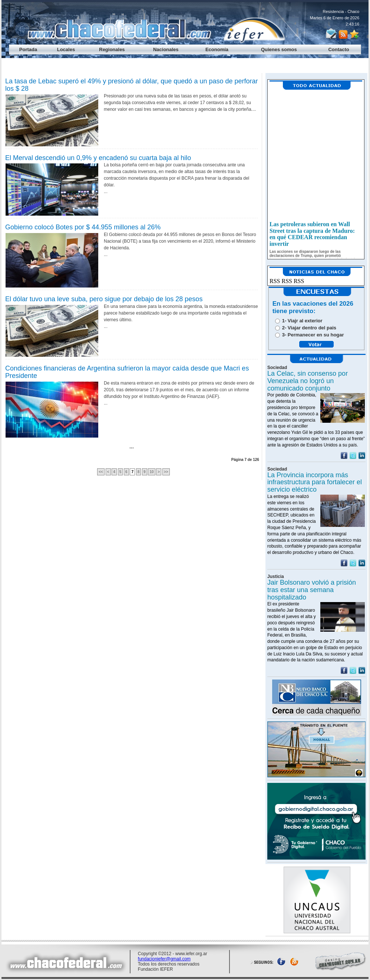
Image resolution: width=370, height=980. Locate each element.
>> (166, 472)
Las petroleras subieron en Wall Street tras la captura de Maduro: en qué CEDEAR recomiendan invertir (312, 237)
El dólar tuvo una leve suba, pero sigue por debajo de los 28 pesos (104, 299)
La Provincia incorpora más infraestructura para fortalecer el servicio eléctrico (315, 482)
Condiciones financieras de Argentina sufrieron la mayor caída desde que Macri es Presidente (127, 372)
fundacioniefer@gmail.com (164, 959)
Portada (28, 49)
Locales (66, 49)
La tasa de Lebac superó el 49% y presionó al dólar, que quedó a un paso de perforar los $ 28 (132, 85)
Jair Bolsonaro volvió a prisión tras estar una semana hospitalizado (312, 590)
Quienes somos (279, 49)
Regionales (112, 49)
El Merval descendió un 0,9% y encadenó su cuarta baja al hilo (98, 158)
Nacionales (166, 49)
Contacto (338, 49)
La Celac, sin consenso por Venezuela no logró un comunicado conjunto (308, 381)
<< (101, 472)
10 (151, 472)
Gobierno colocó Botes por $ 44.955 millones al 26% (83, 227)
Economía (217, 49)
